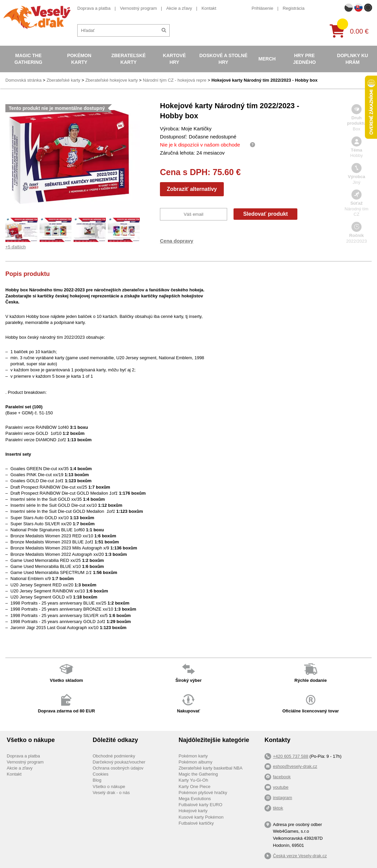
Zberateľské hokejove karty (112, 80)
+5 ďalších (15, 247)
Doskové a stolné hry (223, 59)
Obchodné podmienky (114, 756)
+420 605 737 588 (290, 756)
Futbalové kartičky (196, 823)
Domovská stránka (24, 80)
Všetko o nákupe (109, 787)
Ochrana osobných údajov (118, 768)
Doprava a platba (94, 8)
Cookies (101, 774)
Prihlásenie (262, 8)
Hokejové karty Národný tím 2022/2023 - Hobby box (264, 80)
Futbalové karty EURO (201, 805)
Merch (267, 59)
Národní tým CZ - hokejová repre (175, 80)
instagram (282, 798)
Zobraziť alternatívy (192, 189)
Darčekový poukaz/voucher (119, 762)
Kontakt (209, 8)
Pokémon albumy (196, 762)
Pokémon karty (79, 59)
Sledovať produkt (266, 214)
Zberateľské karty (128, 59)
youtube (281, 787)
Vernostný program (138, 8)
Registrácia (294, 8)
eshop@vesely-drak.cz (295, 766)
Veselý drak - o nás (111, 793)
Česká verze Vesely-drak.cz (300, 856)
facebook (282, 777)
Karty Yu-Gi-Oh (194, 780)
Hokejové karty (193, 811)
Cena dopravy (177, 241)
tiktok (278, 808)
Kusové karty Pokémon (201, 817)
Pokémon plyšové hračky (203, 793)
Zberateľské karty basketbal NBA (211, 768)
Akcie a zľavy (179, 8)
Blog (97, 780)
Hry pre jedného (304, 59)
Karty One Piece (195, 787)
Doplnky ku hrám (352, 59)
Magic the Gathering (28, 59)
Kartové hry (174, 59)
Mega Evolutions (195, 799)
